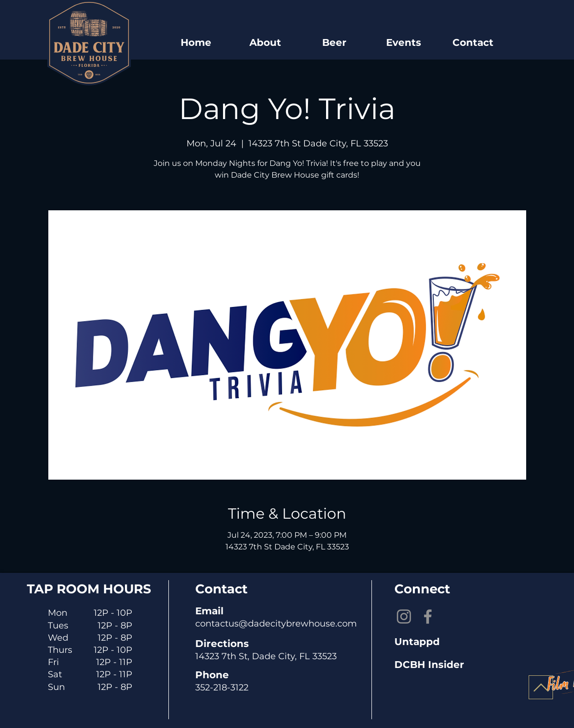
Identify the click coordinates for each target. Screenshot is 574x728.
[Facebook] (428, 617)
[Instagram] (404, 617)
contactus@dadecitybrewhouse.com (276, 624)
